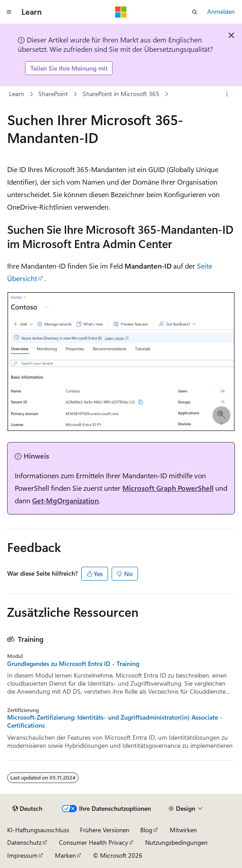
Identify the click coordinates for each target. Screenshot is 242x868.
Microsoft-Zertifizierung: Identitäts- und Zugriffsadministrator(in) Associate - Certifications (115, 721)
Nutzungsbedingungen (176, 842)
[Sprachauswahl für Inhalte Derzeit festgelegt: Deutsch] (27, 809)
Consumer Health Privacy (94, 842)
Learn (17, 94)
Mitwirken (183, 830)
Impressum (22, 855)
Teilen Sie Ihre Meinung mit (69, 68)
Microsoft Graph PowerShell (168, 488)
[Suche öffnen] (195, 12)
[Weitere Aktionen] (227, 94)
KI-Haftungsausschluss (38, 830)
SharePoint (53, 94)
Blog (146, 830)
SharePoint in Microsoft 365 (121, 94)
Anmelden (221, 11)
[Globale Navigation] (9, 12)
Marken (65, 855)
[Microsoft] (121, 12)
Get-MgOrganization (65, 500)
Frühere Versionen (105, 830)
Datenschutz (24, 842)
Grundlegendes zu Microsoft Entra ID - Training (73, 664)
